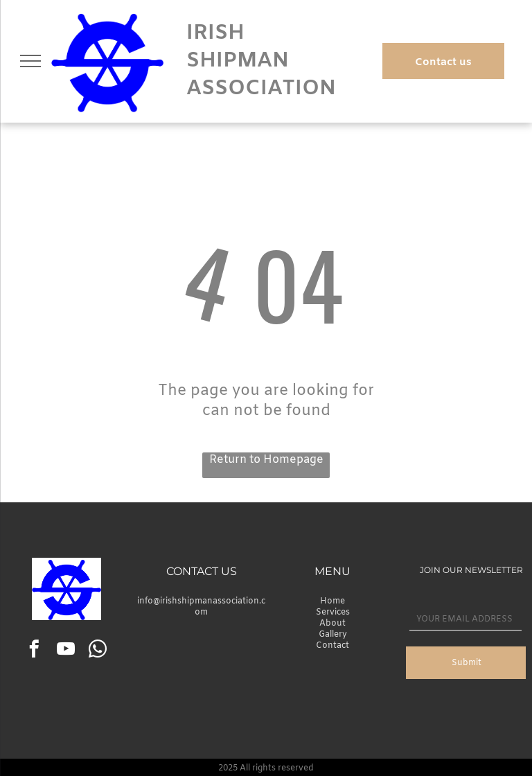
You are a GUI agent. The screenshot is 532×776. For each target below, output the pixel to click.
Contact (332, 646)
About (332, 624)
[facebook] (34, 651)
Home (332, 601)
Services (333, 612)
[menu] (30, 61)
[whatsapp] (97, 651)
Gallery (333, 635)
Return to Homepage (266, 460)
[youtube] (65, 651)
